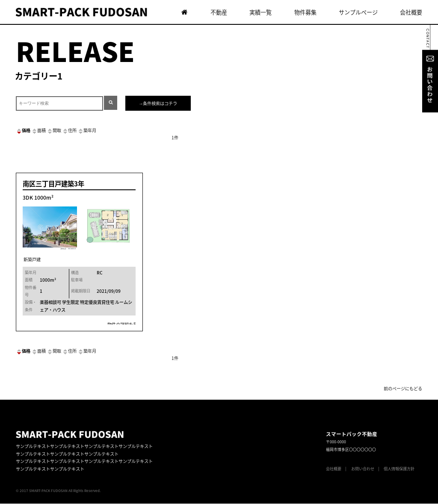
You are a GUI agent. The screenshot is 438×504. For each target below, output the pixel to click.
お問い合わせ (363, 469)
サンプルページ (358, 12)
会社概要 (411, 12)
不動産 (219, 12)
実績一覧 (260, 12)
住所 (69, 130)
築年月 (87, 130)
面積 (38, 130)
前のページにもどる (403, 388)
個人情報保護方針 (399, 469)
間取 (54, 130)
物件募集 (305, 12)
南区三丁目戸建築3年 (53, 184)
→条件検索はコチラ (158, 103)
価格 (23, 130)
